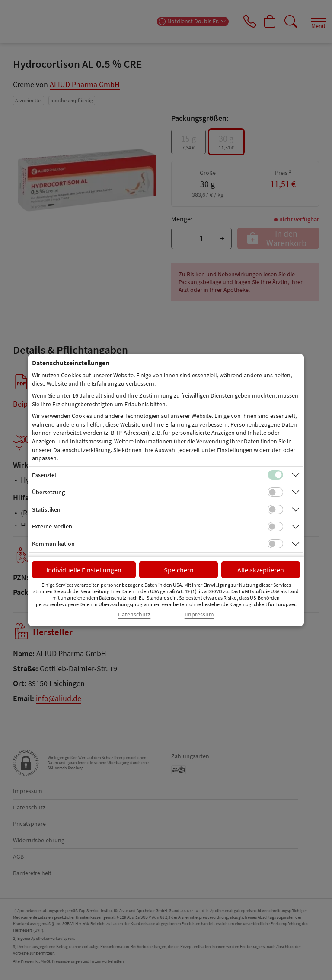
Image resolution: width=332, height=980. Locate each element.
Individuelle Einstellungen (84, 570)
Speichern (179, 570)
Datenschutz (134, 615)
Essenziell (45, 475)
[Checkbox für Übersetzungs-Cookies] (275, 492)
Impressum (199, 615)
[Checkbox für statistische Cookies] (275, 509)
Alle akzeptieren (261, 570)
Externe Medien (52, 526)
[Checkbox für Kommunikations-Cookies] (275, 544)
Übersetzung (48, 492)
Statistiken (46, 509)
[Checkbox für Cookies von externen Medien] (275, 527)
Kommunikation (53, 544)
